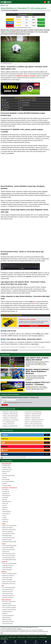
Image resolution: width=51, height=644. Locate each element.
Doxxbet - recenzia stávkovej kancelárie (9, 574)
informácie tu (43, 347)
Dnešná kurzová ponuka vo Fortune (9, 554)
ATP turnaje (5, 473)
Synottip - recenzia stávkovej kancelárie (9, 564)
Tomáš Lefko (15, 10)
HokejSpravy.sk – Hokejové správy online (10, 412)
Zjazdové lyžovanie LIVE (7, 502)
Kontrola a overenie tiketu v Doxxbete (9, 582)
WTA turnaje (5, 484)
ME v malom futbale (6, 480)
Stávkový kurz (5, 614)
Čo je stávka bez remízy (7, 604)
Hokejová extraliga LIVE (7, 512)
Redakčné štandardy (12, 637)
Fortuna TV (4, 516)
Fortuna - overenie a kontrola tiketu (9, 556)
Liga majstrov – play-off (7, 467)
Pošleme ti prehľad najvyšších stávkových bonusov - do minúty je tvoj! (20, 397)
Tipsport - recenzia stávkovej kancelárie (9, 526)
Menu (49, 2)
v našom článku (34, 344)
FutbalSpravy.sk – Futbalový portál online (10, 414)
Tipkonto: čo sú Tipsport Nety (8, 532)
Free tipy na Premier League (8, 624)
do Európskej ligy (45, 122)
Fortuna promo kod (6, 552)
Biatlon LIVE (5, 500)
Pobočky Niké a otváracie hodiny (8, 596)
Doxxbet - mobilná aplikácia (7, 580)
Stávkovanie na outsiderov (7, 620)
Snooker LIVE (5, 510)
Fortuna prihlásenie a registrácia (8, 548)
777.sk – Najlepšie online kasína (9, 422)
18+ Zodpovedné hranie (43, 637)
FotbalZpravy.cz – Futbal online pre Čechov (33, 416)
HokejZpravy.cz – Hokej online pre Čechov (32, 418)
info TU (21, 107)
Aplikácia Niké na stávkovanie (8, 598)
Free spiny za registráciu (7, 486)
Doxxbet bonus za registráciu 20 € (8, 576)
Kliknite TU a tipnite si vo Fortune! (26, 76)
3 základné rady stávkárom (7, 612)
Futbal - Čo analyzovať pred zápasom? (9, 608)
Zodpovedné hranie (32, 634)
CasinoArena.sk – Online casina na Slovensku (33, 414)
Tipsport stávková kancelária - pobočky (9, 542)
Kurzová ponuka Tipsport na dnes (8, 538)
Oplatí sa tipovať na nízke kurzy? (8, 622)
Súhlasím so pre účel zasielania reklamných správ (18, 403)
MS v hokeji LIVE (5, 490)
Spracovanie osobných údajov (32, 637)
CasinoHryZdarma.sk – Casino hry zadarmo (11, 420)
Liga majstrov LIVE (6, 492)
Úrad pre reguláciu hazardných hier (22, 634)
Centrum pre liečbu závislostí (41, 634)
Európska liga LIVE (6, 494)
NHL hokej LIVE (5, 498)
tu (35, 302)
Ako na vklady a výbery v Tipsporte (9, 534)
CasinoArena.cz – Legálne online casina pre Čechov (34, 420)
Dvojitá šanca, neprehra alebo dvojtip (9, 606)
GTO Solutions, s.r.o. (4, 639)
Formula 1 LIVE (5, 504)
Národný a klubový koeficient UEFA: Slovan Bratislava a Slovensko (37, 371)
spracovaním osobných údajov (14, 403)
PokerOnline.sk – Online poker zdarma (10, 418)
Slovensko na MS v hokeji (7, 469)
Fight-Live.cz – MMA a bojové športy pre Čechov (34, 424)
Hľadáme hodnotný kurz (7, 618)
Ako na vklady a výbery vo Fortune (9, 558)
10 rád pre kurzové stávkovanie (8, 616)
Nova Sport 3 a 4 (5, 520)
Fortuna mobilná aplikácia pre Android (9, 560)
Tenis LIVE (4, 506)
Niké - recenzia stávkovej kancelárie (9, 588)
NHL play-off (5, 478)
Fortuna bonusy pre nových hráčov (9, 550)
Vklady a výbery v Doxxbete (7, 578)
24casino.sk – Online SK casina (9, 424)
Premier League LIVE (6, 514)
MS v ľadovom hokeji (6, 465)
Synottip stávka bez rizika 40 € (8, 566)
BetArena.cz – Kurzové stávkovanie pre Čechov (33, 422)
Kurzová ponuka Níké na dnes (8, 590)
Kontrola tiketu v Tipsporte (7, 540)
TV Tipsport (4, 518)
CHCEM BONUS (41, 20)
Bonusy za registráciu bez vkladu (8, 482)
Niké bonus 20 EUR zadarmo (8, 594)
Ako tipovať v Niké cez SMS (7, 592)
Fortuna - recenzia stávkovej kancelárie (9, 546)
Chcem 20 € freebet (34, 326)
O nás (2, 637)
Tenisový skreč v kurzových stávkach (9, 602)
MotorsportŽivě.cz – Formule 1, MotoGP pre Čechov (34, 426)
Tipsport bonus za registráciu (8, 528)
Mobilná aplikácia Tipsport (7, 536)
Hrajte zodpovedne (22, 347)
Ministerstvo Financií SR (11, 634)
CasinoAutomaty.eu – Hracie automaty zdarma (33, 412)
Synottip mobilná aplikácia (7, 568)
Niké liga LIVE (5, 508)
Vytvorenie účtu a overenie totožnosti (9, 530)
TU (43, 336)
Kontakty (6, 637)
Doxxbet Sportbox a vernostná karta (9, 584)
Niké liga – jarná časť (6, 471)
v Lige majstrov (10, 153)
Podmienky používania (21, 637)
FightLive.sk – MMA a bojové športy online (11, 416)
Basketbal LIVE (5, 522)
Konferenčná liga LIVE (6, 496)
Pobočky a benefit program (7, 570)
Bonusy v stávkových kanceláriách (9, 476)
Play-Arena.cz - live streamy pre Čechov (10, 426)
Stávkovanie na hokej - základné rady (9, 610)
